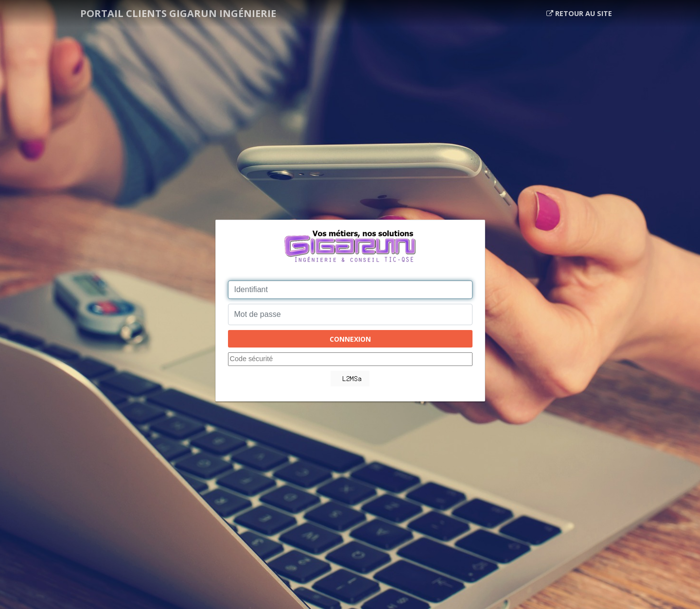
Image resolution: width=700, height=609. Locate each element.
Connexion (350, 339)
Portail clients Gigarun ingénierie (178, 13)
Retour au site (579, 13)
